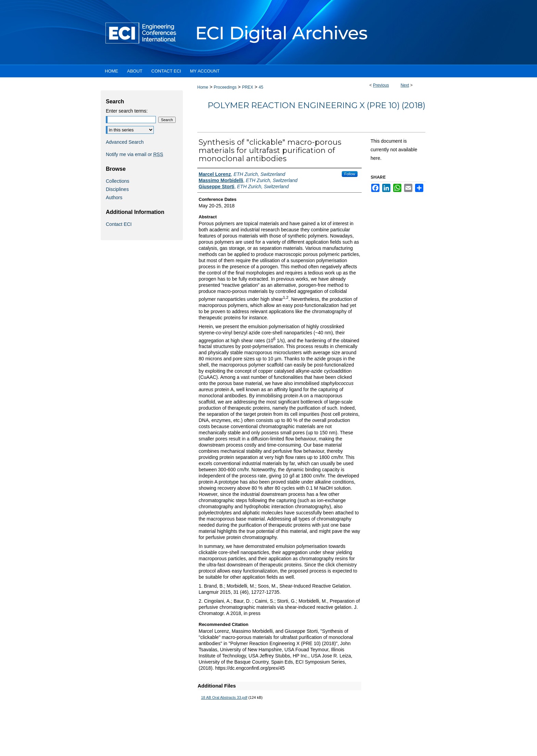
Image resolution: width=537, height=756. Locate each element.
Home (203, 87)
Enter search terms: (127, 111)
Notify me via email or (134, 154)
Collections (117, 181)
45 (261, 87)
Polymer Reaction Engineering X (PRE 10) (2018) (316, 105)
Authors (114, 197)
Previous (381, 85)
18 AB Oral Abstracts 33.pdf (224, 697)
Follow (350, 174)
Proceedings (225, 87)
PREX (248, 87)
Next (405, 85)
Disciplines (117, 189)
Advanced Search (125, 142)
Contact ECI (119, 224)
